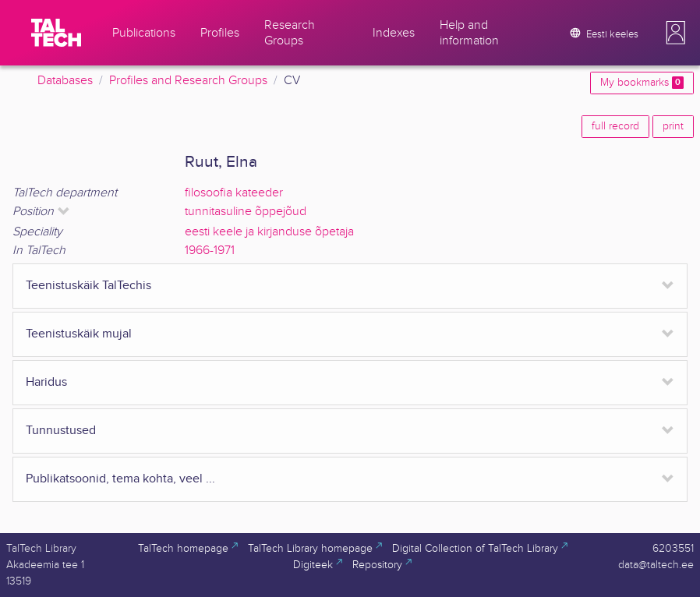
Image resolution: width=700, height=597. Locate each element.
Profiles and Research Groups (188, 81)
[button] (676, 33)
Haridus (46, 382)
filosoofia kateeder (234, 193)
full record (615, 126)
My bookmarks (642, 83)
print (673, 126)
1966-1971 (210, 251)
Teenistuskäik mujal (79, 334)
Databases (65, 81)
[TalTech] (56, 33)
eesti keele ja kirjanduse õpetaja (269, 232)
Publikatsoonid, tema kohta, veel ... (120, 479)
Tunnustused (61, 431)
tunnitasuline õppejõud (246, 212)
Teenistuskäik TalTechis (88, 286)
